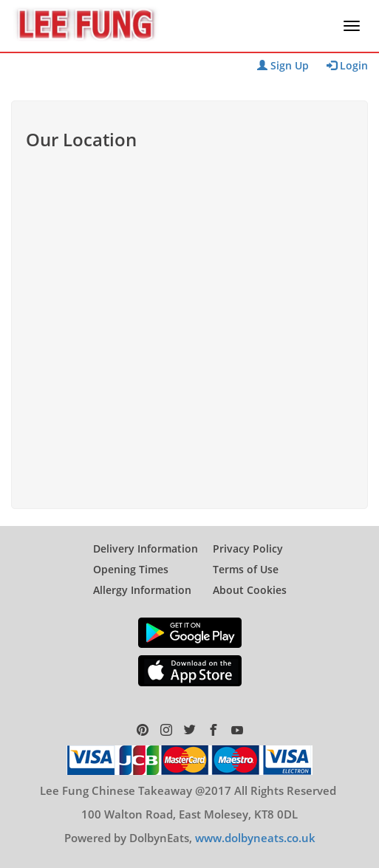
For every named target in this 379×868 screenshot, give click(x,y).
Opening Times (131, 569)
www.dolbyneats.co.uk (255, 838)
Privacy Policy (248, 549)
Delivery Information (146, 549)
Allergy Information (142, 590)
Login (347, 65)
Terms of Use (246, 569)
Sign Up (283, 65)
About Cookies (250, 590)
